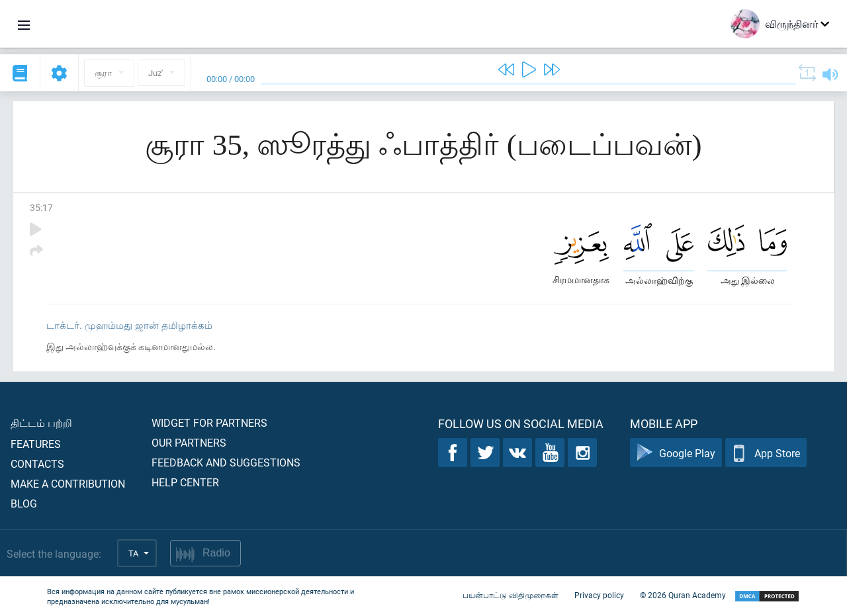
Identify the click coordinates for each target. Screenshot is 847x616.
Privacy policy (599, 595)
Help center (185, 482)
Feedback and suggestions (226, 462)
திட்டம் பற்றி (41, 422)
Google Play (676, 453)
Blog (24, 503)
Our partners (189, 442)
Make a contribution (68, 483)
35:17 (41, 207)
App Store (766, 453)
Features (36, 444)
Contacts (37, 463)
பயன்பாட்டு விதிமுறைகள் (511, 595)
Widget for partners (209, 422)
